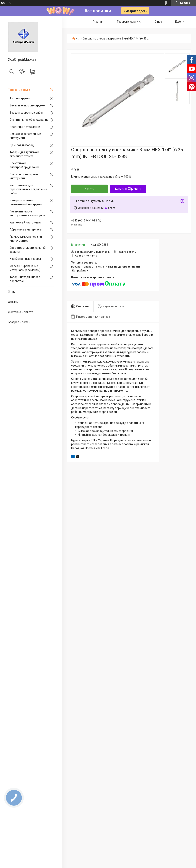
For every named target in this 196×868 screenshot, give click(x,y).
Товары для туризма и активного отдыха (24, 154)
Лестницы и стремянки (25, 127)
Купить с (128, 189)
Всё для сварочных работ (26, 113)
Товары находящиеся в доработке (25, 279)
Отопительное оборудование (29, 120)
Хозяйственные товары (25, 259)
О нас (12, 292)
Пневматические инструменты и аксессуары (27, 213)
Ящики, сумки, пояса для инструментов (26, 239)
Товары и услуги (19, 90)
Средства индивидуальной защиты (28, 250)
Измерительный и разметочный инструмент (27, 202)
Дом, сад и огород (22, 145)
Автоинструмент (21, 98)
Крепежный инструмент (25, 222)
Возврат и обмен (19, 322)
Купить (89, 189)
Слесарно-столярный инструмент (24, 176)
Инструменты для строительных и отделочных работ (28, 189)
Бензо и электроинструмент (28, 105)
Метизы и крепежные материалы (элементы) (25, 268)
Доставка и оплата (21, 312)
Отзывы (13, 302)
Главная (98, 22)
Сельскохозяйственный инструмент (25, 136)
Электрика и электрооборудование (25, 165)
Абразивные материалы (26, 229)
